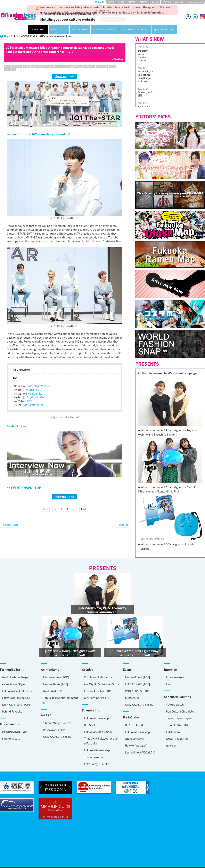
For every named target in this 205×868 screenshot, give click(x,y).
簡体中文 (132, 2)
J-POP (112, 66)
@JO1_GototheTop (34, 397)
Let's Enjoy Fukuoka (17, 748)
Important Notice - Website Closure (143, 56)
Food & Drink (80, 29)
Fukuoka (17, 66)
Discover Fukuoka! (105, 29)
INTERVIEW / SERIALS (61, 66)
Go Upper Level (11, 525)
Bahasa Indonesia (195, 2)
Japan (8, 66)
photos (17, 36)
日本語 (111, 2)
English (155, 2)
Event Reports (88, 66)
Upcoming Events (40, 66)
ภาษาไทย (167, 2)
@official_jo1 (31, 390)
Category (38, 29)
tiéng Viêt (179, 2)
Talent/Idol (102, 66)
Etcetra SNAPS (11, 721)
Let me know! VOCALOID (20, 738)
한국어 (121, 2)
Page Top (124, 525)
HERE (29, 401)
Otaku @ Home (14, 724)
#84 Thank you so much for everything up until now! (145, 76)
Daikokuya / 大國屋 (145, 94)
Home (7, 36)
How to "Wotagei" (16, 731)
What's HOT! (59, 29)
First (45, 509)
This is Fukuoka (14, 741)
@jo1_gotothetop (33, 405)
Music (76, 66)
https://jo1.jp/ (42, 386)
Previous (61, 76)
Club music (10, 69)
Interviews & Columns (135, 29)
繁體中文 (144, 2)
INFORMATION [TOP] (15, 714)
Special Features (164, 29)
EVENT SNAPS (30, 36)
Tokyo (27, 66)
